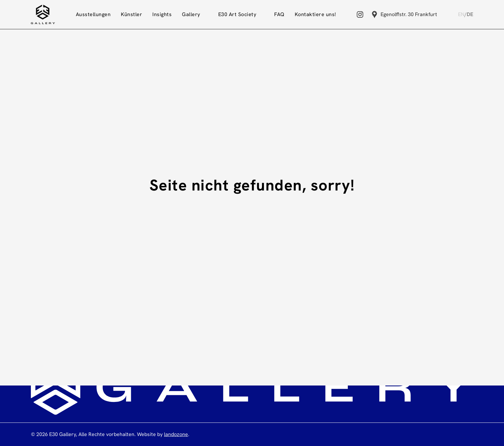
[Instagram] (360, 14)
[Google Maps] (374, 14)
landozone (176, 434)
